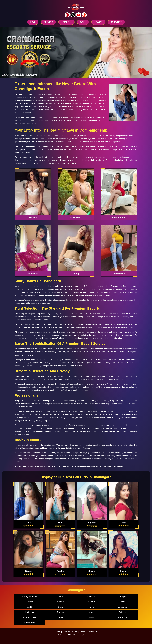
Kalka (91, 607)
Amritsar (60, 612)
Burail (61, 617)
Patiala (30, 602)
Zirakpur (122, 597)
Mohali (61, 597)
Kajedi (92, 617)
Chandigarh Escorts (30, 597)
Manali (91, 612)
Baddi (30, 607)
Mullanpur (122, 617)
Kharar (60, 607)
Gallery (82, 632)
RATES (83, 22)
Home (33, 22)
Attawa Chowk (30, 617)
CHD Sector (30, 623)
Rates (75, 632)
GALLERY (98, 22)
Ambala (61, 602)
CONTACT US (116, 22)
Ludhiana (30, 612)
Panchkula (91, 597)
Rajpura (122, 612)
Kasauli (92, 602)
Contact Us (92, 632)
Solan (122, 602)
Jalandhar (122, 607)
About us (48, 22)
